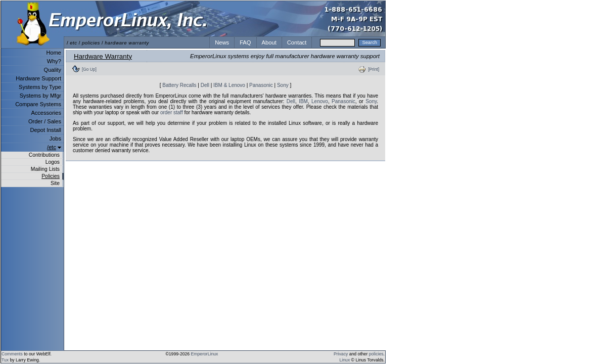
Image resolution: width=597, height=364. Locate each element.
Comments (12, 354)
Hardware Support (38, 78)
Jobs (55, 139)
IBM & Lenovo (229, 85)
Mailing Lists (45, 169)
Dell (205, 85)
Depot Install (46, 130)
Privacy (341, 354)
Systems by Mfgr (40, 96)
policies (91, 43)
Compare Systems (38, 104)
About (269, 42)
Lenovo (320, 101)
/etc (52, 147)
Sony (283, 85)
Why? (54, 61)
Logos (53, 162)
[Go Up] (89, 69)
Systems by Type (40, 87)
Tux (5, 360)
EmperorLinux (205, 354)
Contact (297, 42)
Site (55, 183)
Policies (51, 176)
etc (73, 43)
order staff (172, 112)
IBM (303, 101)
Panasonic (261, 85)
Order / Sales (45, 121)
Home (54, 53)
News (222, 42)
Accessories (46, 113)
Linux (345, 360)
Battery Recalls (179, 85)
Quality (53, 70)
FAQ (245, 42)
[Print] (374, 69)
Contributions (44, 155)
